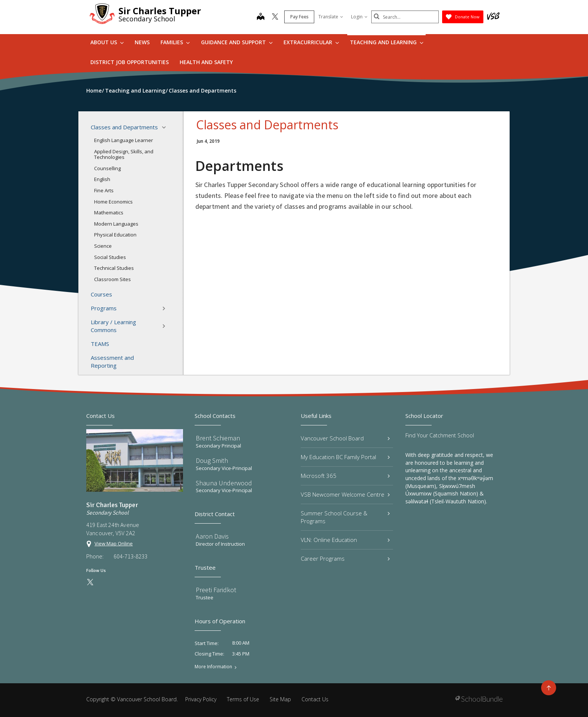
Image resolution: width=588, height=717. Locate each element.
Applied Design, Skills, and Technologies (124, 154)
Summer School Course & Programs (345, 517)
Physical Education (115, 235)
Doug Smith (212, 460)
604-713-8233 (130, 556)
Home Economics (113, 202)
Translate (331, 17)
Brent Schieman (218, 438)
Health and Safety (206, 62)
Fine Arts (104, 190)
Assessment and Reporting (112, 361)
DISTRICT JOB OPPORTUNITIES (130, 62)
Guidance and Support (237, 42)
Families (175, 42)
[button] (166, 127)
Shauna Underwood (224, 483)
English (102, 179)
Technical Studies (114, 268)
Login (359, 17)
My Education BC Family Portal (345, 457)
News (142, 42)
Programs (130, 308)
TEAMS (100, 344)
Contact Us (315, 699)
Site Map (280, 699)
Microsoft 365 (345, 476)
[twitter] (275, 17)
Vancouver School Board (345, 438)
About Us (107, 42)
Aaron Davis (212, 536)
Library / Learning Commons (130, 326)
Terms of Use (243, 699)
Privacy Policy (201, 699)
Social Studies (110, 257)
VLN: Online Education (345, 540)
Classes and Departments (130, 127)
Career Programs (345, 558)
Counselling (107, 168)
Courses (101, 294)
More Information (213, 667)
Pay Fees (299, 17)
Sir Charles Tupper (160, 11)
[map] (261, 17)
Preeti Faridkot (216, 590)
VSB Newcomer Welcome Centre (345, 494)
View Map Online (114, 543)
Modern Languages (116, 224)
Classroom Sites (112, 279)
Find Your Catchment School (440, 435)
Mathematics (109, 213)
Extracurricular (311, 42)
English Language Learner (124, 140)
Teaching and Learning (387, 42)
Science (103, 246)
